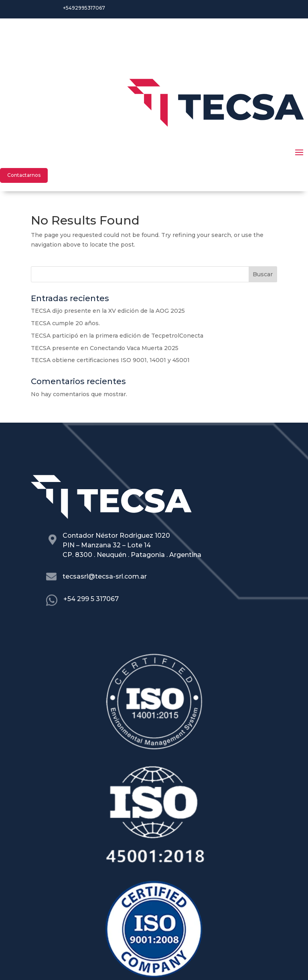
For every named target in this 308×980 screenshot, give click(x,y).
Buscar (263, 274)
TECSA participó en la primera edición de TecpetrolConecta (117, 336)
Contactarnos (24, 175)
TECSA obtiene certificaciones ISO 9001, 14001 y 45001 (110, 360)
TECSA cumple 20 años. (65, 323)
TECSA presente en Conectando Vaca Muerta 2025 (105, 348)
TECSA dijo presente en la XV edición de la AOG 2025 (108, 311)
